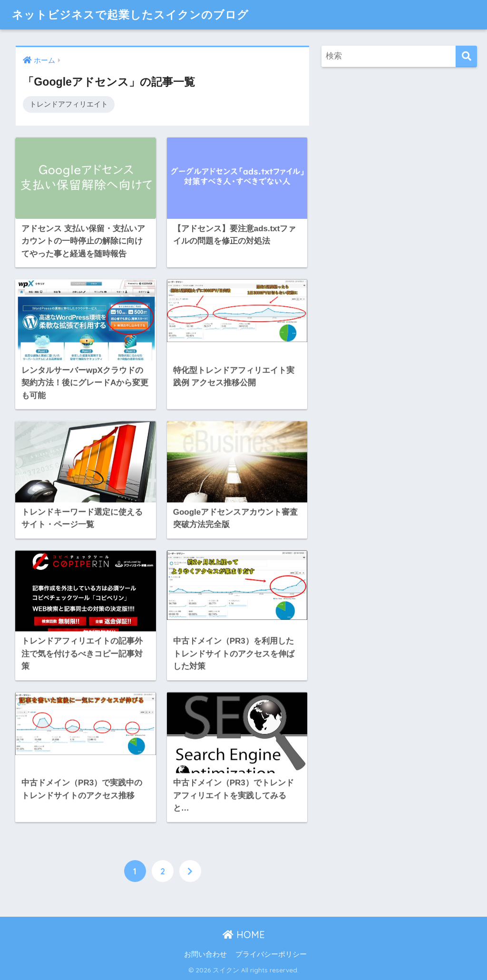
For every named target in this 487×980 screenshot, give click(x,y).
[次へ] (190, 871)
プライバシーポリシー (271, 954)
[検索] (466, 56)
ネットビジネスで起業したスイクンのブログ (130, 15)
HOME (244, 935)
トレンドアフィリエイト (69, 104)
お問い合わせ (205, 954)
